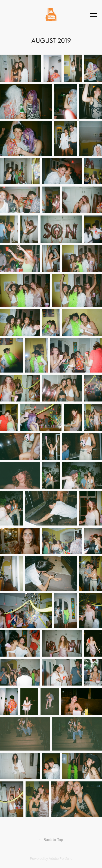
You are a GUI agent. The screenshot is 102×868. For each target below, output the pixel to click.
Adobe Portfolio (61, 858)
